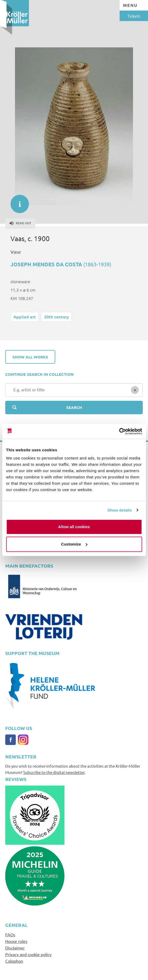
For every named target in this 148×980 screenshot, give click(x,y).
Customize (74, 544)
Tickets (134, 16)
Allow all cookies (74, 527)
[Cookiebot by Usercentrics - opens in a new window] (119, 431)
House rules (16, 941)
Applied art (25, 317)
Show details (120, 510)
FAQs (10, 934)
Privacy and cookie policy (28, 954)
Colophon (14, 961)
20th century (57, 317)
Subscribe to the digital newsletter (54, 772)
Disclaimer (15, 948)
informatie (17, 201)
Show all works (30, 357)
